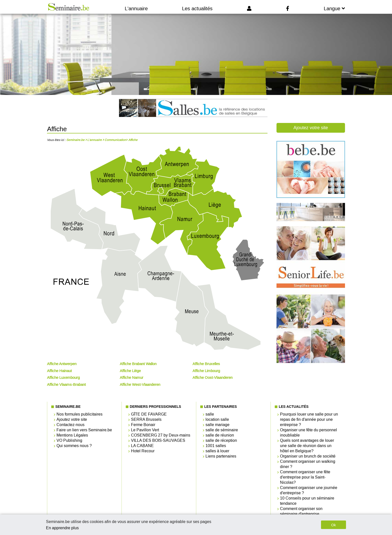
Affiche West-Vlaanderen (140, 385)
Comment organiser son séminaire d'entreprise (301, 511)
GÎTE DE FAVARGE (149, 414)
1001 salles (216, 446)
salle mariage (217, 425)
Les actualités (197, 8)
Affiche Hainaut (59, 371)
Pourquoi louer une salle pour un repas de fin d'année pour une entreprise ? (309, 419)
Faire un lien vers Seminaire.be (84, 430)
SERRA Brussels (146, 419)
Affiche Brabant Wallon (138, 364)
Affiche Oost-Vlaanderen (212, 378)
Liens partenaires (221, 456)
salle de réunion (220, 435)
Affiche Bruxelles (206, 364)
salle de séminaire (222, 430)
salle (210, 414)
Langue (334, 8)
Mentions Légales (72, 435)
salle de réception (221, 440)
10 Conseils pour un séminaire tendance (307, 501)
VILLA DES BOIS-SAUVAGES (158, 440)
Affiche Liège (130, 371)
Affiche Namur (131, 378)
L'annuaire (136, 8)
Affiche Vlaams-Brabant (66, 385)
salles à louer (217, 451)
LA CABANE (142, 446)
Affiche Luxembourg (63, 378)
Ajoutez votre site (311, 128)
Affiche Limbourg (206, 371)
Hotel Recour (143, 451)
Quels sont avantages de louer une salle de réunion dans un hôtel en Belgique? (307, 446)
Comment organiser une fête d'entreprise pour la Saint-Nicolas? (305, 477)
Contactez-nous (70, 425)
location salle (217, 419)
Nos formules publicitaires (79, 414)
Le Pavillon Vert (145, 430)
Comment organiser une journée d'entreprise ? (309, 490)
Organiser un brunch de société (308, 456)
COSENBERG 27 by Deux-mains (161, 435)
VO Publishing (69, 440)
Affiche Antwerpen (62, 364)
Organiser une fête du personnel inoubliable (308, 433)
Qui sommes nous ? (74, 446)
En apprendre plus (62, 528)
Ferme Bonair (143, 425)
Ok (333, 525)
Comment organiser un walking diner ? (308, 464)
